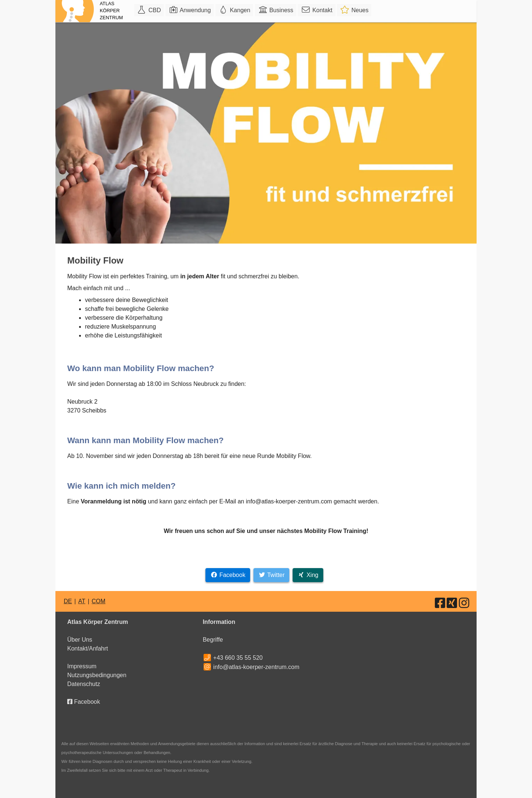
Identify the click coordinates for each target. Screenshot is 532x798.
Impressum (82, 666)
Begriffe (213, 640)
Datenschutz (84, 684)
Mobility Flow (293, 456)
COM (98, 601)
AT (82, 601)
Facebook (84, 702)
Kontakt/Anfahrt (88, 648)
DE (68, 601)
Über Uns (80, 640)
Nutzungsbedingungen (97, 675)
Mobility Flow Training (335, 531)
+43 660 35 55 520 (238, 658)
